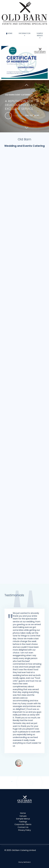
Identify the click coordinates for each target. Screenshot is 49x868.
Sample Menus (23, 819)
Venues (23, 816)
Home (23, 813)
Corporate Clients (23, 824)
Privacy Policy (25, 830)
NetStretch (27, 862)
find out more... (33, 116)
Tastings (23, 822)
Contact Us (23, 827)
